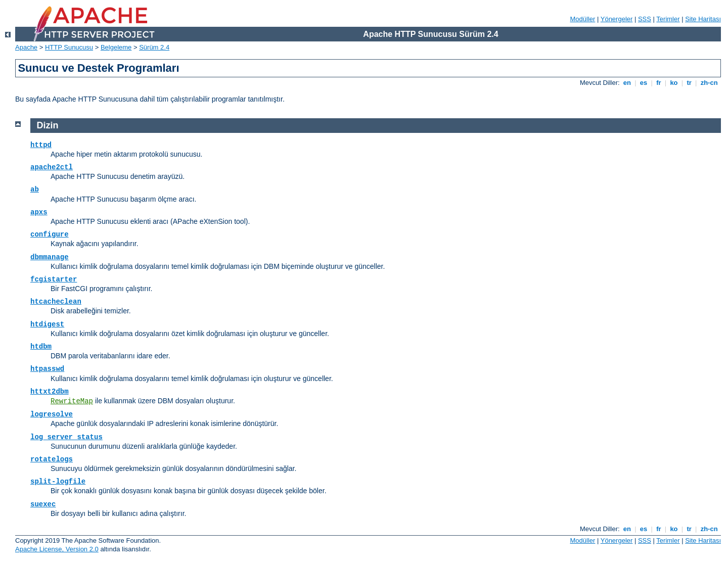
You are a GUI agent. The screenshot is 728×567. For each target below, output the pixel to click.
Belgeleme (116, 47)
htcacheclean (56, 302)
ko (674, 83)
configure (50, 234)
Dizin (48, 125)
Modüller (583, 19)
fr (659, 83)
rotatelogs (52, 459)
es (644, 83)
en (627, 83)
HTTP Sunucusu (69, 47)
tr (689, 83)
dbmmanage (50, 257)
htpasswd (47, 369)
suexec (43, 504)
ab (35, 190)
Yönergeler (617, 19)
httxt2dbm (50, 392)
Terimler (668, 19)
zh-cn (709, 83)
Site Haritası (703, 19)
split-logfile (58, 482)
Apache (26, 47)
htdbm (41, 347)
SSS (645, 19)
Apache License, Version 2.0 (57, 549)
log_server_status (66, 437)
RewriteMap (72, 401)
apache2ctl (52, 167)
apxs (39, 212)
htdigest (47, 324)
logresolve (52, 414)
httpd (41, 145)
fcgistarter (54, 279)
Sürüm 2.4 (154, 47)
